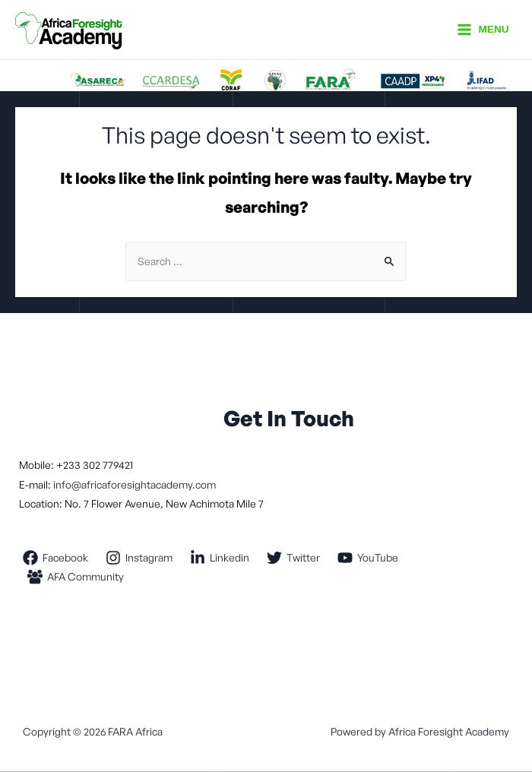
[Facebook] (56, 558)
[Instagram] (139, 558)
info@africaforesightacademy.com (133, 484)
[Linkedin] (220, 558)
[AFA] (76, 577)
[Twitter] (294, 558)
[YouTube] (368, 558)
